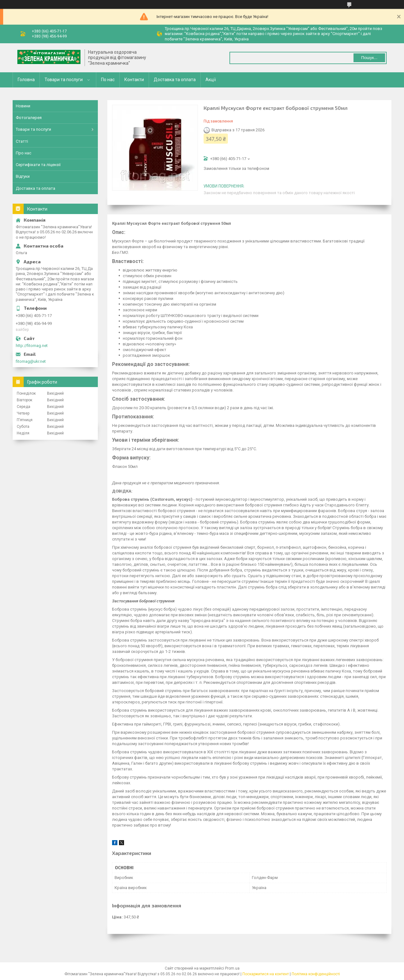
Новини (23, 106)
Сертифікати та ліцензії (38, 165)
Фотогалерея (29, 118)
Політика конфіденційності (316, 974)
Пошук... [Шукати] (369, 58)
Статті (22, 141)
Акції (211, 80)
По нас (108, 80)
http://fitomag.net (32, 346)
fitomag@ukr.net (31, 361)
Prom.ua (232, 968)
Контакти (134, 80)
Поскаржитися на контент (266, 974)
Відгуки (23, 176)
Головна (26, 80)
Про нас (24, 153)
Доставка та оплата (175, 80)
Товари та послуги (64, 80)
